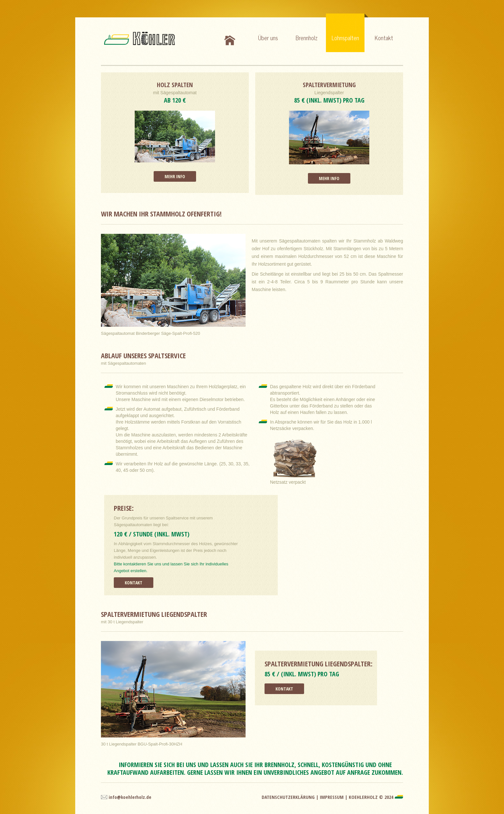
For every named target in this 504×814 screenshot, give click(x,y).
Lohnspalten (348, 28)
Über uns (268, 38)
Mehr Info (175, 176)
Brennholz (307, 38)
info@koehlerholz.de (130, 797)
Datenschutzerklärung (288, 797)
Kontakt (384, 38)
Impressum (332, 797)
